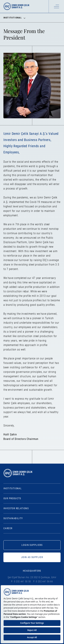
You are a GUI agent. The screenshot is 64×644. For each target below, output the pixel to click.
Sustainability (13, 518)
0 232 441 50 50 (23, 581)
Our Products (12, 498)
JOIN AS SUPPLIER (32, 557)
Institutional (13, 488)
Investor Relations (16, 508)
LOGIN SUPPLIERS (32, 545)
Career (8, 528)
